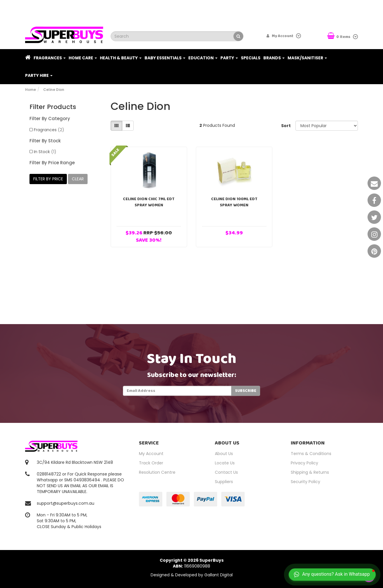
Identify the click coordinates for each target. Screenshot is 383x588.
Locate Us (225, 463)
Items (339, 36)
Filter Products (53, 107)
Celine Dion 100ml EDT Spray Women (234, 202)
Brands (274, 58)
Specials (251, 58)
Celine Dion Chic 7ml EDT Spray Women (149, 202)
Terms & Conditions (311, 454)
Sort (286, 126)
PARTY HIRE (39, 75)
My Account (151, 454)
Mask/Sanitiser (307, 58)
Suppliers (224, 482)
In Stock (45, 152)
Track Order (151, 463)
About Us (224, 454)
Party (229, 58)
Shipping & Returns (310, 472)
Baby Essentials (165, 58)
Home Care (83, 58)
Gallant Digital (219, 575)
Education (203, 58)
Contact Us (226, 472)
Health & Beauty (121, 58)
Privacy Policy (304, 463)
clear (78, 179)
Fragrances (50, 58)
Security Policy (305, 482)
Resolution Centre (157, 472)
